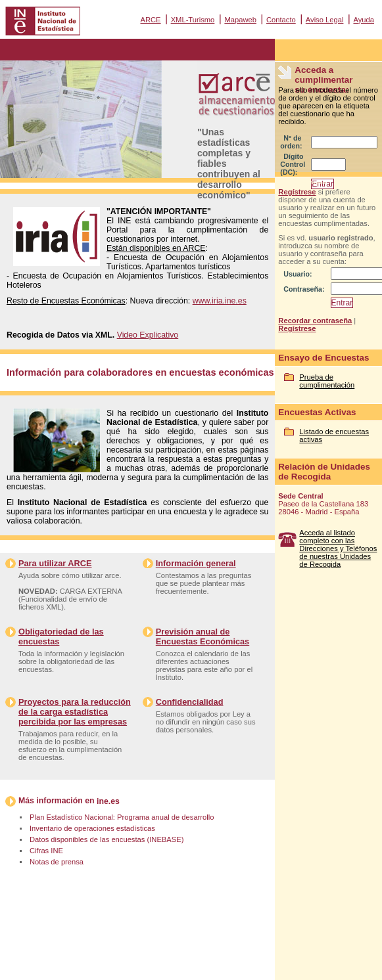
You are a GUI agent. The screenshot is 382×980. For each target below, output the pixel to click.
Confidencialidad (190, 702)
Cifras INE (46, 851)
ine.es (108, 801)
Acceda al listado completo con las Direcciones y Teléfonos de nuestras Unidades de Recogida (338, 548)
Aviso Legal (325, 20)
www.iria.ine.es (220, 301)
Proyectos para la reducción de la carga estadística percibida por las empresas (75, 712)
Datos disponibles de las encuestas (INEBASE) (107, 839)
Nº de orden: (291, 142)
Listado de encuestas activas (334, 435)
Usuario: (298, 274)
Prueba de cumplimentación (327, 381)
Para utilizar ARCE (55, 563)
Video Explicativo (148, 335)
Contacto (281, 20)
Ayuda (364, 20)
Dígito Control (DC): (293, 164)
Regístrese (297, 192)
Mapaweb (240, 20)
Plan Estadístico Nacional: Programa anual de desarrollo (122, 817)
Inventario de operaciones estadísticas (92, 828)
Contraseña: (304, 289)
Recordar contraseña (315, 321)
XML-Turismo (193, 20)
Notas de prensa (57, 862)
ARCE (150, 20)
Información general (196, 563)
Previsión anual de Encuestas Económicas (203, 636)
